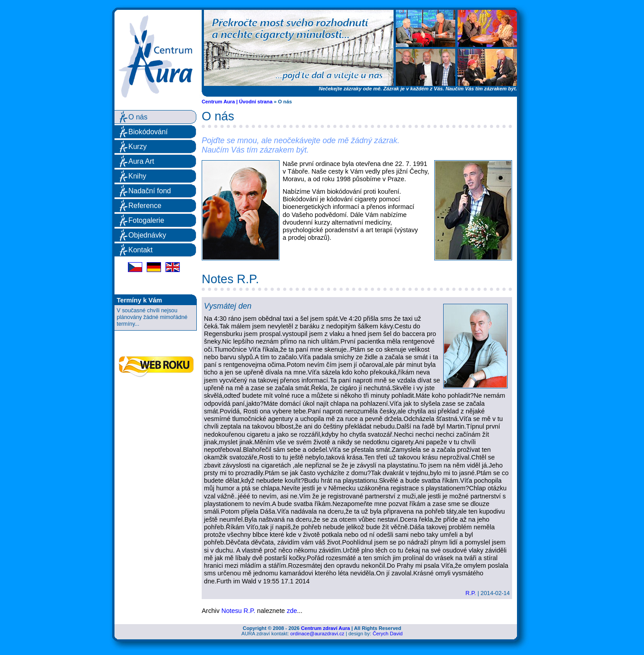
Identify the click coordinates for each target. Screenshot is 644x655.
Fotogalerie (146, 220)
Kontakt (140, 250)
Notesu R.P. (238, 611)
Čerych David (388, 634)
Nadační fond (150, 191)
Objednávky (147, 235)
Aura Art (141, 161)
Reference (145, 206)
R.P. (471, 593)
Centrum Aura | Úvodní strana (237, 102)
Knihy (137, 176)
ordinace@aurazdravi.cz (317, 634)
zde (292, 611)
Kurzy (138, 147)
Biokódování (148, 132)
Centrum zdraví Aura (326, 628)
